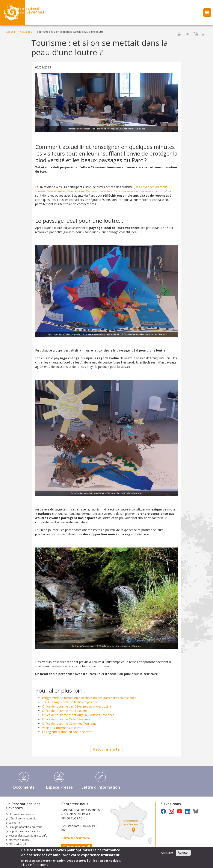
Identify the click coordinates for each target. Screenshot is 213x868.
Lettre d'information (101, 787)
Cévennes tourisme (153, 191)
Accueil (11, 32)
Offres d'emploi (18, 844)
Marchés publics (19, 840)
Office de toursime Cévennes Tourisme (69, 723)
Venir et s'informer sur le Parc (63, 728)
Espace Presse (59, 787)
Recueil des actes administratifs (28, 836)
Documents (24, 787)
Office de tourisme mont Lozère (64, 711)
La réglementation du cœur (25, 827)
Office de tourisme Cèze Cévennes (66, 719)
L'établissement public (22, 818)
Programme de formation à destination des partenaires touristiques (89, 698)
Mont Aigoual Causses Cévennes (89, 191)
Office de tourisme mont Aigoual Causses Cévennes (78, 715)
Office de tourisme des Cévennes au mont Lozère (77, 706)
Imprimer (179, 34)
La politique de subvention (25, 831)
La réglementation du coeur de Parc (67, 732)
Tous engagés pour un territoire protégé (70, 702)
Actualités (26, 32)
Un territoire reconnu (22, 814)
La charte (14, 823)
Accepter (167, 854)
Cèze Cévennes (124, 191)
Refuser (183, 854)
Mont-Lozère (56, 191)
